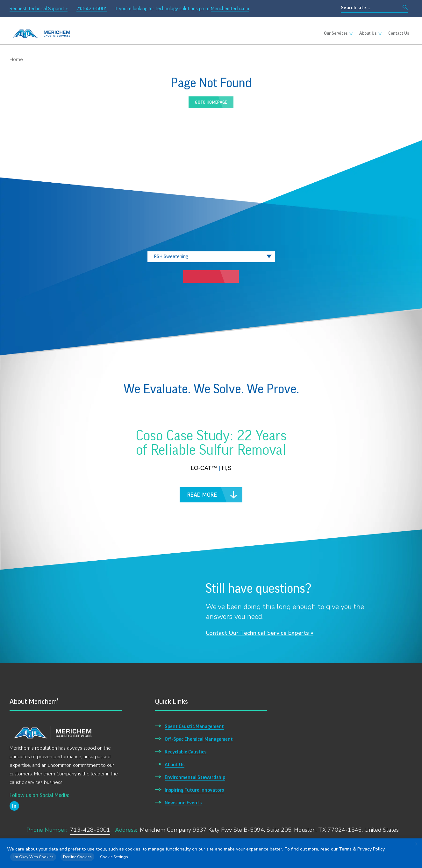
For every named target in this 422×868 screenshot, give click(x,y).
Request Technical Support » (39, 9)
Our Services (336, 33)
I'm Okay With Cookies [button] (33, 857)
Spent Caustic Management (194, 726)
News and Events (183, 803)
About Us (368, 33)
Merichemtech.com (230, 9)
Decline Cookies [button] (77, 857)
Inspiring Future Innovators (194, 790)
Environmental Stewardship (195, 777)
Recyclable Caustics (186, 752)
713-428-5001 (92, 9)
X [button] (416, 844)
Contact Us (399, 33)
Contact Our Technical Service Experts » (260, 633)
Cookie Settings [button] (114, 857)
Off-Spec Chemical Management (199, 739)
